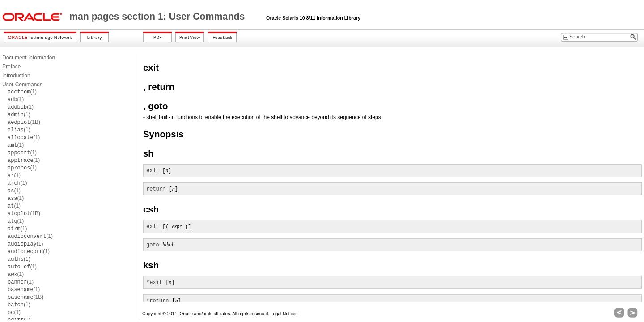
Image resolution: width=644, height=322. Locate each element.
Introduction (16, 76)
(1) (22, 92)
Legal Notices (284, 314)
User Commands (22, 85)
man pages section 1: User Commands (158, 17)
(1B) (24, 122)
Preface (11, 67)
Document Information (29, 58)
